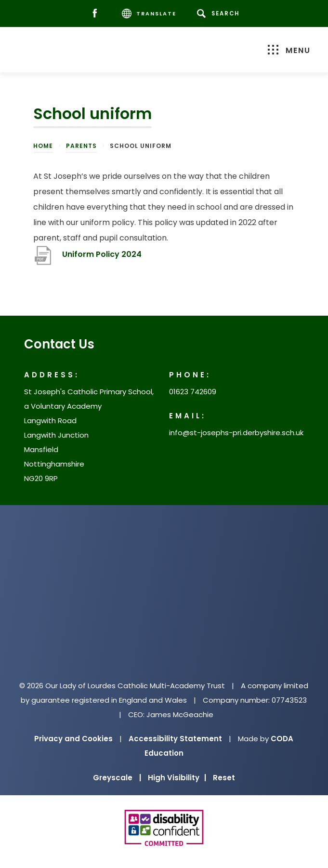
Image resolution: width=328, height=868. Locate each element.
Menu (289, 50)
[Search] (220, 13)
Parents (81, 146)
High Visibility (177, 778)
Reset (224, 778)
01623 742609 (193, 392)
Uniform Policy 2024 (102, 254)
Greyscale (117, 778)
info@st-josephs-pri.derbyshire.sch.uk (236, 433)
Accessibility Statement (175, 739)
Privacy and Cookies (73, 739)
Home (43, 146)
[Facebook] (97, 14)
